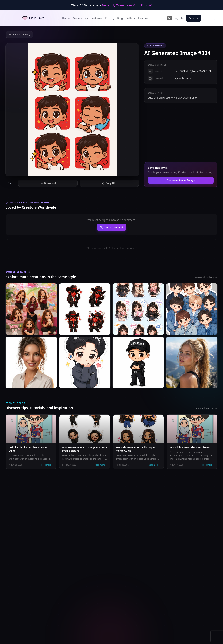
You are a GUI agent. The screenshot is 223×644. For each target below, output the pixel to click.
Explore (143, 18)
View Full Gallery (206, 277)
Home (66, 18)
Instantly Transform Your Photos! (127, 5)
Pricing (109, 18)
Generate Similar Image (181, 180)
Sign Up (193, 18)
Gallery (130, 18)
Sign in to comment (112, 227)
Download (48, 183)
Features (96, 18)
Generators (80, 18)
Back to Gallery (19, 34)
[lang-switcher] (170, 18)
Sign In (179, 18)
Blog (120, 18)
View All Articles (207, 408)
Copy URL (109, 183)
